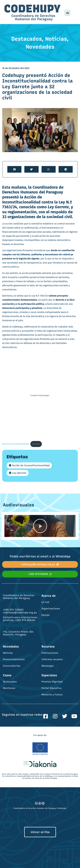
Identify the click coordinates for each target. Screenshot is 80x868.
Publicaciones (50, 653)
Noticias (8, 653)
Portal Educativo (52, 688)
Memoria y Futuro (52, 695)
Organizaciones (51, 609)
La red (45, 602)
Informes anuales (52, 659)
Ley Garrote (19, 473)
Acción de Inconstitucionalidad (16, 444)
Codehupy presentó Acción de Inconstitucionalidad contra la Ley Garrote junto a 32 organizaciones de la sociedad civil (37, 87)
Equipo (46, 615)
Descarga (36, 444)
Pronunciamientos (14, 659)
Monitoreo (9, 688)
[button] (67, 13)
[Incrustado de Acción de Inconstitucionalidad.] (40, 395)
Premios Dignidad (52, 682)
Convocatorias (12, 666)
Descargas (48, 666)
